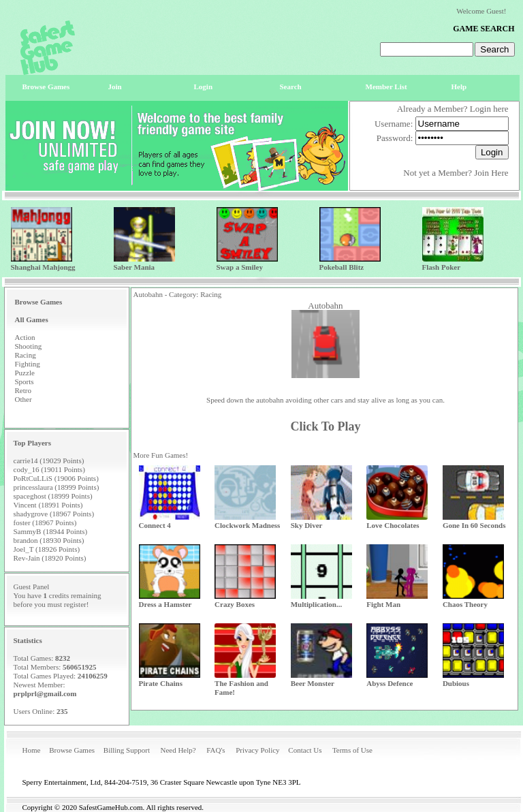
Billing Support (127, 750)
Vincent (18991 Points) (48, 505)
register (75, 604)
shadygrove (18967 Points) (54, 514)
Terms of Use (352, 750)
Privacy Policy (257, 750)
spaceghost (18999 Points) (53, 496)
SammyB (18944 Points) (51, 531)
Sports (25, 381)
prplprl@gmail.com (45, 693)
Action (25, 337)
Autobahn (325, 306)
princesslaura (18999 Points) (57, 487)
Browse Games (72, 750)
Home (32, 750)
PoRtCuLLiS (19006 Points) (56, 478)
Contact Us (305, 750)
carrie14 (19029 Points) (49, 460)
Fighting (28, 364)
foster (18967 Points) (45, 522)
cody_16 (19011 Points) (49, 469)
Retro (23, 390)
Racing (26, 355)
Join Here (491, 173)
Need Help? (178, 750)
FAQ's (216, 750)
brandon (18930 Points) (49, 540)
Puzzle (25, 373)
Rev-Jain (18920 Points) (50, 558)
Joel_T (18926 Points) (47, 549)
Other (23, 399)
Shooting (29, 346)
